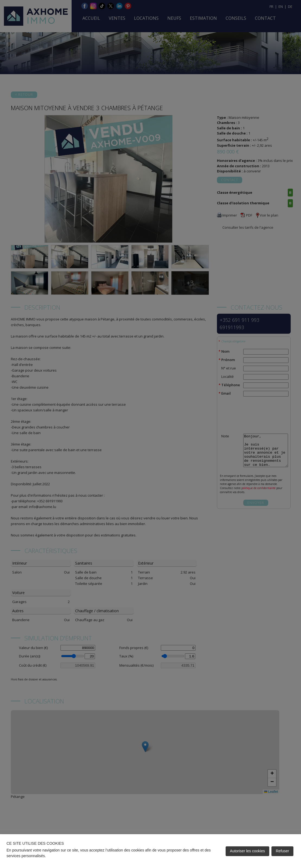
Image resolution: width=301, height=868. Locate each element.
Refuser (282, 851)
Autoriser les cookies (247, 851)
